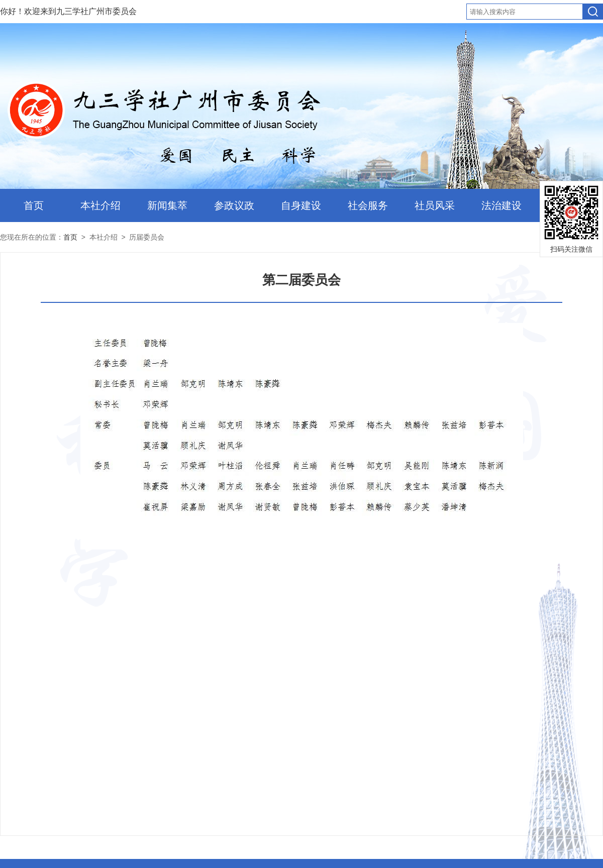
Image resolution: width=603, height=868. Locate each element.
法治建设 (501, 205)
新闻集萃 (167, 205)
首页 (34, 205)
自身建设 (301, 205)
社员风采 (435, 205)
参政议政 (234, 205)
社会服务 (368, 205)
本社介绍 (100, 205)
